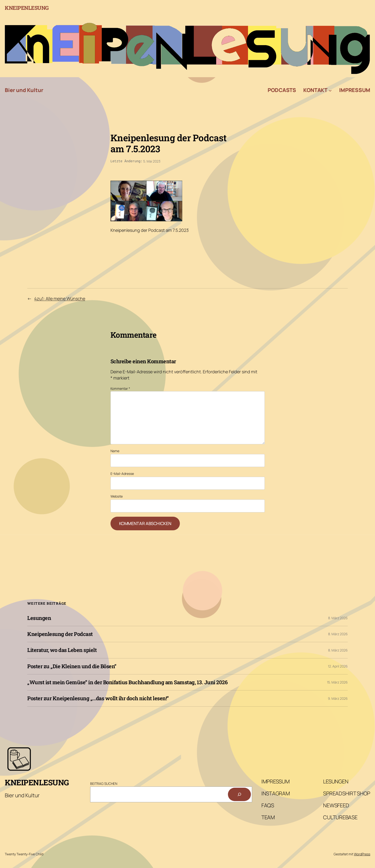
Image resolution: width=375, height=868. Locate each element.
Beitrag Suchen (104, 783)
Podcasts (282, 90)
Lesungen (39, 618)
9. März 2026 (338, 698)
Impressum (355, 90)
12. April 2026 (338, 666)
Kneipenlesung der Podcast (60, 634)
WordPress (362, 854)
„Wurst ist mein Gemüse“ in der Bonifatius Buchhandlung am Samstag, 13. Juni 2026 (127, 682)
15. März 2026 (337, 682)
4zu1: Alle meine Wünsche (60, 298)
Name (115, 450)
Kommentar (120, 388)
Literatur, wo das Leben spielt (62, 650)
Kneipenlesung (27, 8)
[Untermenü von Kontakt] (330, 90)
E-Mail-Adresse (122, 473)
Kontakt (315, 90)
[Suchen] (239, 794)
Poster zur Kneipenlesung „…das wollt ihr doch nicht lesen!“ (98, 698)
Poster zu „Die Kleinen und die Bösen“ (72, 666)
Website (117, 496)
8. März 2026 (338, 617)
